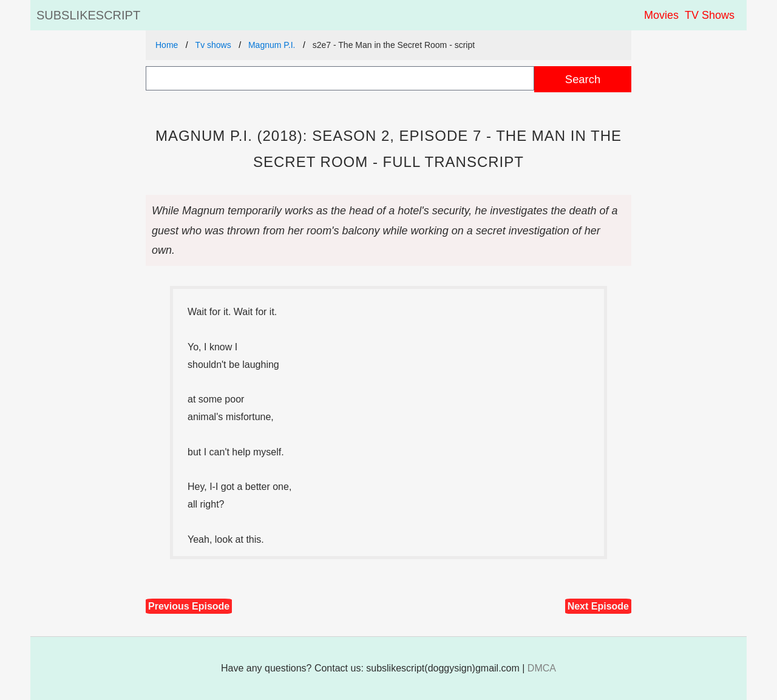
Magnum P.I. (272, 45)
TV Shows (710, 15)
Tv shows (213, 45)
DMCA (542, 668)
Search (583, 79)
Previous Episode (189, 606)
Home (167, 45)
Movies (661, 15)
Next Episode (598, 606)
